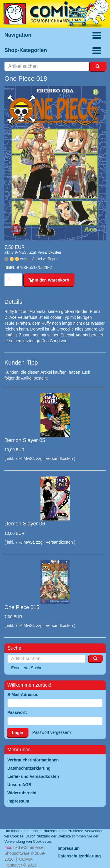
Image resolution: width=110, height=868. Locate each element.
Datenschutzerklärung (79, 856)
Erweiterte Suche (27, 668)
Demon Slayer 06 (25, 524)
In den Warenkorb (49, 280)
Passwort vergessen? (52, 732)
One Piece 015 (22, 607)
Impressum (69, 848)
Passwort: (17, 712)
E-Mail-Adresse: (23, 695)
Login (18, 733)
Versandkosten (49, 252)
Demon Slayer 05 (25, 440)
